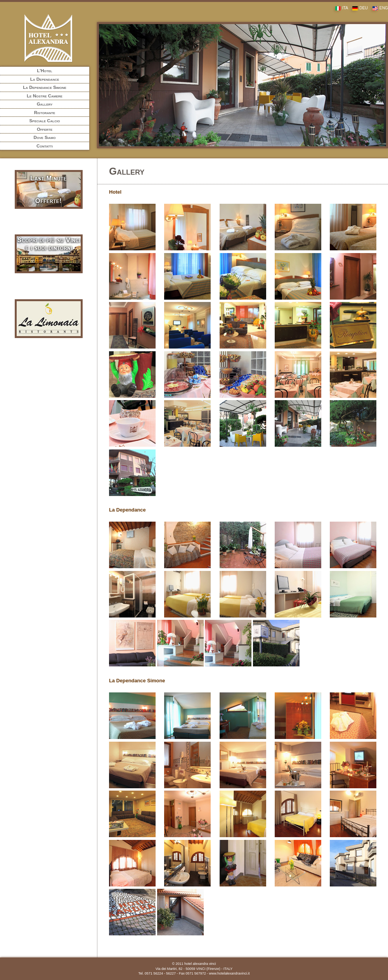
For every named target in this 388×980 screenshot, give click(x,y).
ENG (378, 8)
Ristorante (45, 113)
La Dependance (45, 79)
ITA (340, 8)
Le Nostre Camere (45, 96)
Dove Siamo (45, 137)
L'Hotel (44, 71)
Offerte (45, 129)
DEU (358, 8)
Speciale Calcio (45, 121)
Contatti (45, 146)
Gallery (45, 104)
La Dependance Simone (45, 87)
